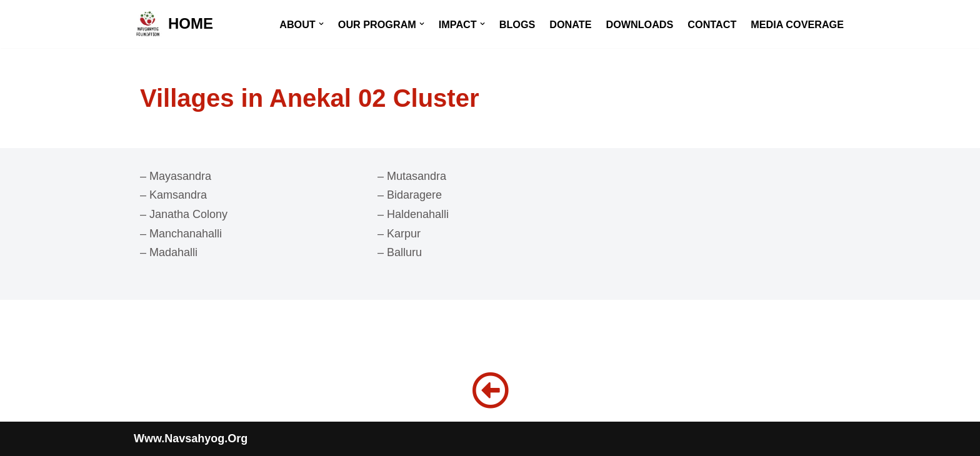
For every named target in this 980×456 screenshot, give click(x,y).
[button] (321, 24)
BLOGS (517, 24)
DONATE (570, 24)
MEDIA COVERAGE (797, 24)
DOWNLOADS (639, 24)
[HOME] (173, 24)
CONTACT (712, 24)
